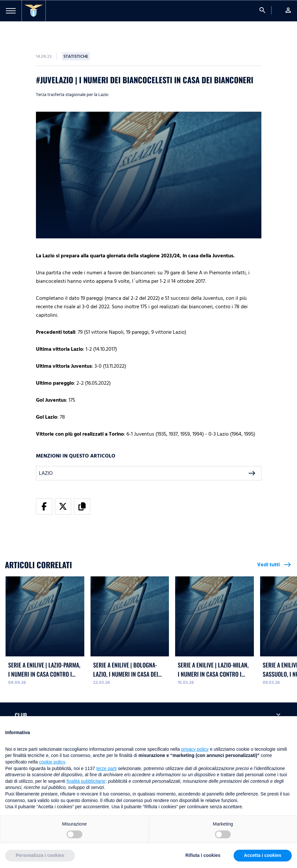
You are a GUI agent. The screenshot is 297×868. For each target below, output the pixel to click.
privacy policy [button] (195, 749)
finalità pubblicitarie (86, 781)
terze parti (107, 768)
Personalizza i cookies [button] (40, 855)
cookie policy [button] (52, 762)
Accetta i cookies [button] (263, 855)
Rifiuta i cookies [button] (203, 855)
